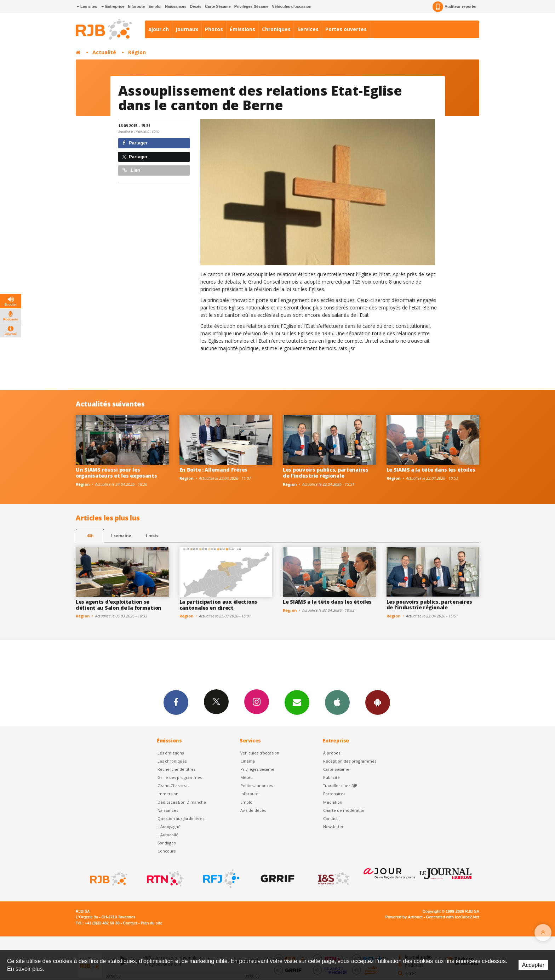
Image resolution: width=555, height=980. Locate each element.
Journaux (187, 29)
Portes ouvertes (346, 29)
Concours (167, 851)
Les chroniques (172, 761)
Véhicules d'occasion (291, 6)
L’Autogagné (169, 827)
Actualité (104, 52)
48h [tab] (90, 535)
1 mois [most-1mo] (152, 535)
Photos (214, 29)
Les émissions (171, 753)
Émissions (242, 29)
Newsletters (297, 702)
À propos (332, 753)
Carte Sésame (218, 6)
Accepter (533, 965)
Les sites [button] (87, 6)
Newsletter (333, 827)
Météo (247, 777)
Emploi (155, 6)
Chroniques (276, 29)
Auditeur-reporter (455, 7)
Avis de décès (253, 810)
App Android (378, 702)
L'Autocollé (168, 835)
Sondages (167, 843)
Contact (330, 818)
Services (308, 29)
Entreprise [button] (113, 6)
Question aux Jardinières (181, 818)
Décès (196, 6)
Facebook (176, 702)
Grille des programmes (180, 777)
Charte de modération (344, 810)
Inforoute (137, 6)
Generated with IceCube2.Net (453, 917)
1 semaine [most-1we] (121, 535)
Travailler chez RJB (340, 785)
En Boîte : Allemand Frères (214, 470)
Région (137, 52)
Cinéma (248, 761)
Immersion (168, 794)
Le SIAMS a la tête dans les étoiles (431, 470)
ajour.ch (159, 29)
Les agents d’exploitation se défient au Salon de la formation (119, 605)
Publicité (331, 777)
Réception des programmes (350, 761)
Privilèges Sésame (251, 6)
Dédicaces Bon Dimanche (182, 802)
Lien (131, 170)
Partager (135, 143)
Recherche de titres (176, 769)
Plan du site (151, 923)
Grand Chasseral (173, 785)
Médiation (333, 802)
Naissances (176, 6)
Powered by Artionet (404, 917)
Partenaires (334, 794)
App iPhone (337, 702)
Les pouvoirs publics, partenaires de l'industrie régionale (326, 473)
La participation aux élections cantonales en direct (219, 605)
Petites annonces (257, 785)
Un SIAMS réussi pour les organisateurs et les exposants (116, 473)
